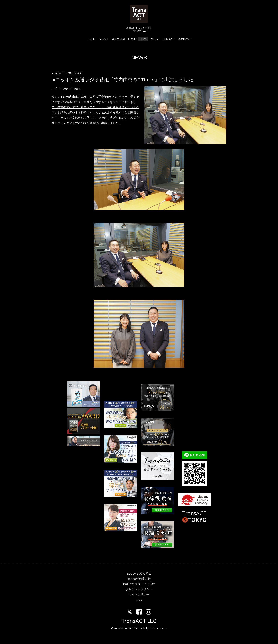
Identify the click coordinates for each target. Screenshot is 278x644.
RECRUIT (168, 39)
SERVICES (118, 39)
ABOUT (104, 39)
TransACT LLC (139, 621)
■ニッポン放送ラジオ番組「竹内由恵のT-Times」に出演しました (123, 80)
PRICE (132, 39)
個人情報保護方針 (139, 579)
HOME (91, 39)
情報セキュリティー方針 (139, 584)
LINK (139, 600)
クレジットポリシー (139, 589)
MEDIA (155, 39)
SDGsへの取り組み (139, 574)
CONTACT (184, 39)
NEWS (143, 39)
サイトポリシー (139, 595)
